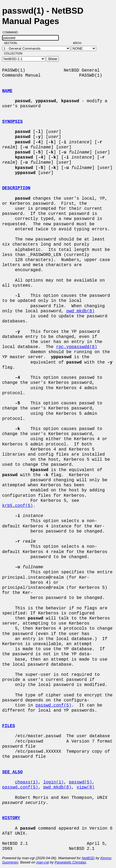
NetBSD (88, 858)
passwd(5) (80, 782)
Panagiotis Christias (70, 862)
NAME (7, 91)
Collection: (13, 53)
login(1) (54, 782)
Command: (12, 32)
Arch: (80, 43)
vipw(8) (85, 787)
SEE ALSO (12, 772)
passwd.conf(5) (53, 705)
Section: (12, 43)
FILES (9, 726)
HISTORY (11, 818)
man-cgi (42, 862)
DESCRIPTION (16, 188)
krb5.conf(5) (18, 506)
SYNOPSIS (12, 122)
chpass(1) (26, 782)
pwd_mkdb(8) (80, 311)
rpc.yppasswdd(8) (77, 347)
